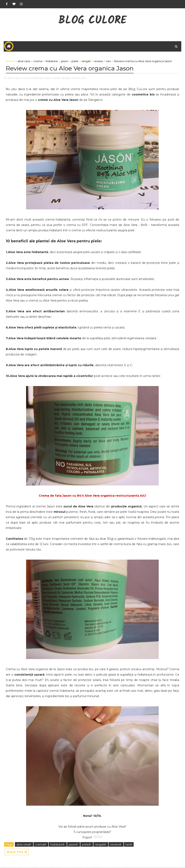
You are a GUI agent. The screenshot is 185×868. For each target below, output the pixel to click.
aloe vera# (24, 845)
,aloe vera (14, 78)
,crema (26, 78)
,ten (84, 78)
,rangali (66, 78)
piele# (87, 845)
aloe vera (24, 62)
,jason (48, 78)
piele (75, 62)
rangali (86, 62)
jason (65, 62)
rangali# (101, 845)
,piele (57, 78)
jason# (74, 845)
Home (10, 62)
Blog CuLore (92, 21)
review (98, 62)
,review (76, 78)
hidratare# (58, 845)
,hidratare (37, 78)
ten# (129, 845)
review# (116, 845)
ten (109, 62)
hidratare (52, 62)
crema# (41, 845)
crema (38, 62)
